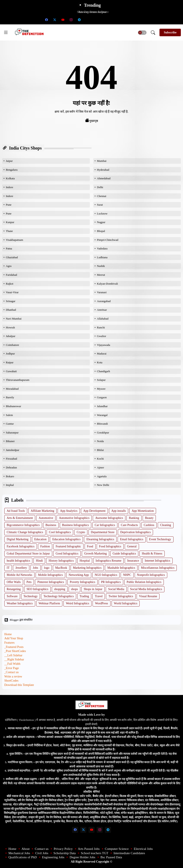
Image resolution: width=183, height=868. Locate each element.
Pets (29, 582)
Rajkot (10, 284)
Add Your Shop (14, 638)
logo (47, 568)
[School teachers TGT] (96, 20)
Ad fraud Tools (16, 511)
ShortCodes (11, 681)
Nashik (101, 266)
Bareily (10, 397)
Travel (99, 596)
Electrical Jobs (143, 849)
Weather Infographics (20, 603)
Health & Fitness (152, 554)
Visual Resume (148, 596)
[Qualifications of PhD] (112, 20)
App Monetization (143, 511)
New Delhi (103, 485)
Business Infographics (76, 525)
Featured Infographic (68, 546)
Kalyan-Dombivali (107, 284)
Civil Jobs (42, 853)
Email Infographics (132, 539)
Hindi (39, 561)
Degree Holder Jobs (82, 857)
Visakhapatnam (14, 240)
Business (51, 525)
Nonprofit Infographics (151, 575)
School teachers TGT (95, 853)
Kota (100, 362)
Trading (84, 596)
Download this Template (19, 685)
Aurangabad (104, 301)
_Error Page (12, 668)
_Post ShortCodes (15, 651)
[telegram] (79, 20)
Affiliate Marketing (42, 511)
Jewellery (21, 568)
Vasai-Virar (12, 292)
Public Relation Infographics (144, 582)
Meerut (101, 275)
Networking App (79, 575)
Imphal (10, 485)
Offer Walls (14, 582)
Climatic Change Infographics (25, 532)
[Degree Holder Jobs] (128, 20)
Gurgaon (102, 397)
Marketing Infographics (87, 568)
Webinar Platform (49, 603)
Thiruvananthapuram (18, 380)
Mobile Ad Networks (19, 575)
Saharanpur (12, 432)
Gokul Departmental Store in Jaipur (28, 554)
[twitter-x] (55, 20)
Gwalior (102, 336)
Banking (134, 518)
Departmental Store (103, 532)
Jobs (35, 568)
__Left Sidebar (13, 655)
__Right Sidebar (14, 659)
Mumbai (102, 161)
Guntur (10, 424)
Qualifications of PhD (23, 857)
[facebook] (46, 20)
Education (40, 539)
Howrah (10, 327)
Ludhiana (102, 257)
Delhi (100, 187)
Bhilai (100, 450)
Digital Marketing (18, 539)
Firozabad (11, 459)
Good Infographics (67, 554)
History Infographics (61, 561)
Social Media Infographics (146, 589)
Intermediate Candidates (129, 853)
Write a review (13, 677)
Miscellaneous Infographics (158, 568)
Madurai (102, 354)
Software (12, 596)
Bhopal (101, 231)
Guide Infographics (124, 554)
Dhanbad (11, 310)
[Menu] (6, 32)
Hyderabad (103, 170)
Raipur (10, 362)
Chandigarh (103, 371)
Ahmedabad (104, 178)
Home (8, 634)
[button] (142, 33)
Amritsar (102, 310)
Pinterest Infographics (51, 582)
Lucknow (102, 213)
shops (74, 589)
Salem (9, 415)
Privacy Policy (63, 849)
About (26, 849)
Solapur (101, 380)
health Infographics (18, 561)
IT (8, 568)
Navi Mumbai (14, 319)
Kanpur (10, 222)
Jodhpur (10, 354)
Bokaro (10, 476)
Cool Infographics (60, 532)
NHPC (127, 575)
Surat (100, 205)
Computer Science (117, 849)
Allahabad (103, 319)
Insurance (133, 561)
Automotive (46, 518)
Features (9, 643)
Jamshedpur (13, 450)
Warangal (102, 415)
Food (90, 546)
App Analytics (69, 511)
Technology (31, 596)
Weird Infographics (77, 603)
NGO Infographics (106, 575)
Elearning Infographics (100, 539)
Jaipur (9, 161)
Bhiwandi (102, 424)
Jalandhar (102, 406)
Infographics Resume (108, 561)
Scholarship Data (65, 853)
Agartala (102, 476)
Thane (9, 231)
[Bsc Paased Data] (137, 20)
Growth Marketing (95, 554)
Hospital (85, 561)
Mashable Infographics (121, 568)
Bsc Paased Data (111, 857)
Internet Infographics (158, 561)
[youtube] (63, 20)
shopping (60, 589)
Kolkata (10, 178)
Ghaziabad (12, 257)
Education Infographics (66, 539)
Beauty (149, 518)
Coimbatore (12, 345)
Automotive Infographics (74, 518)
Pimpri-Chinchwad (108, 240)
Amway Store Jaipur (91, 12)
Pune (9, 205)
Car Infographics (105, 525)
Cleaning (166, 525)
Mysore (101, 389)
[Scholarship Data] (87, 20)
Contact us (42, 849)
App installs (119, 511)
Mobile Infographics (50, 575)
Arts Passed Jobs (89, 849)
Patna (9, 248)
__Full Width (12, 664)
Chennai (102, 196)
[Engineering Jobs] (120, 20)
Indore (9, 187)
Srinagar (11, 301)
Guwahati (11, 371)
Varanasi (102, 292)
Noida (100, 441)
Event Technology (160, 539)
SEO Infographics (37, 589)
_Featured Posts (14, 647)
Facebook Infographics (21, 546)
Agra (9, 266)
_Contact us (12, 672)
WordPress (101, 603)
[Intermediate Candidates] (104, 20)
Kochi (100, 459)
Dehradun (11, 467)
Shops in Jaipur (93, 589)
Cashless (149, 525)
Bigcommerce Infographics (23, 525)
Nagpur (101, 222)
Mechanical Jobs (19, 853)
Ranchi (101, 327)
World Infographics (126, 603)
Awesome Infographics (109, 518)
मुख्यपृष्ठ (91, 120)
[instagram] (71, 20)
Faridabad (11, 275)
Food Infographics (110, 546)
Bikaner (10, 441)
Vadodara (102, 248)
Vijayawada (103, 345)
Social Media (116, 589)
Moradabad (12, 389)
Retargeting (14, 589)
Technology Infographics (58, 596)
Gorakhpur (103, 432)
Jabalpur (11, 336)
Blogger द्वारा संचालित (18, 620)
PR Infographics (111, 582)
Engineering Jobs (53, 857)
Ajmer (100, 467)
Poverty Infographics (82, 582)
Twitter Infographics (121, 596)
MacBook (61, 568)
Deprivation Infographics (135, 532)
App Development (94, 511)
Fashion (45, 546)
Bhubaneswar (13, 406)
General (132, 546)
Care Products (129, 525)
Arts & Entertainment (20, 518)
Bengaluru (12, 170)
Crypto (81, 532)
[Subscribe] (170, 32)
